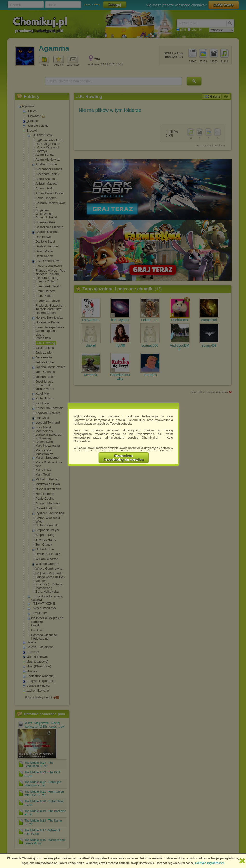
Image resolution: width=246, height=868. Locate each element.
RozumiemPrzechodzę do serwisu (124, 458)
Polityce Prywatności (210, 863)
